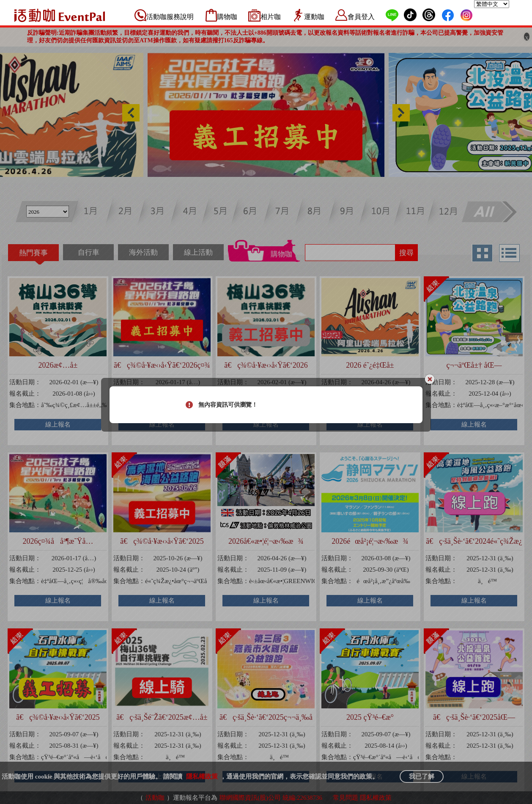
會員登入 (361, 17)
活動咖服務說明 (170, 17)
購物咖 (227, 17)
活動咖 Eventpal (60, 15)
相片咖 (271, 17)
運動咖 (314, 17)
